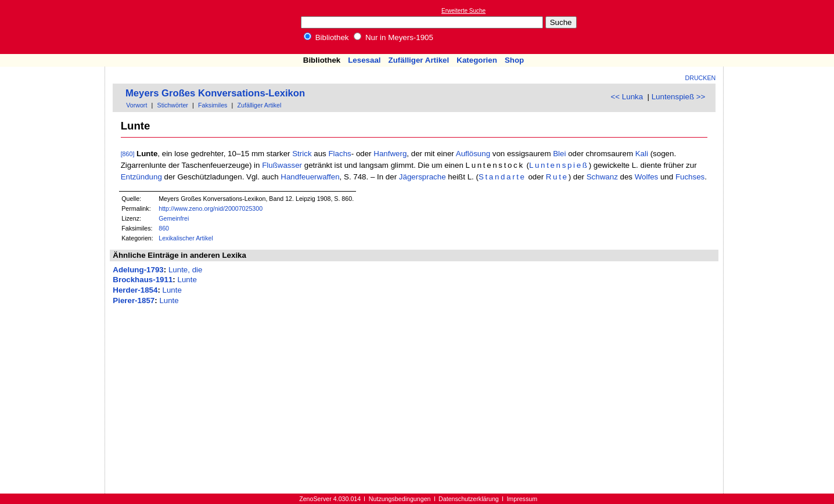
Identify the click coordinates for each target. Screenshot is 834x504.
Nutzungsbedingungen (400, 499)
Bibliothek (326, 37)
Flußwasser (282, 165)
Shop (514, 60)
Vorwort (136, 105)
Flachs (339, 154)
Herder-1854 (135, 290)
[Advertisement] (781, 27)
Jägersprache (423, 177)
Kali (642, 154)
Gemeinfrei (174, 218)
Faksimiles (213, 105)
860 (164, 228)
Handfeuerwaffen (310, 177)
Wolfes (647, 177)
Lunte (187, 280)
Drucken (701, 78)
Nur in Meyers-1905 (393, 37)
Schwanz (602, 177)
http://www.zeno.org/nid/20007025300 (211, 208)
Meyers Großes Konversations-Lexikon (215, 93)
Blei (559, 154)
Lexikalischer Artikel (186, 238)
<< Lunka (627, 97)
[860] (128, 154)
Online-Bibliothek (55, 27)
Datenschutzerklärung (469, 499)
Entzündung (141, 177)
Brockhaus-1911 (143, 280)
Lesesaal (364, 60)
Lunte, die (186, 270)
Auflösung (473, 154)
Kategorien (477, 60)
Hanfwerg (390, 154)
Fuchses (690, 177)
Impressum (522, 499)
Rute (557, 177)
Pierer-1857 (134, 300)
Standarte (502, 177)
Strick (302, 154)
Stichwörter (173, 105)
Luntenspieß (559, 165)
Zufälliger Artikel (419, 60)
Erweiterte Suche (463, 11)
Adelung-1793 (138, 270)
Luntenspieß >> (679, 97)
